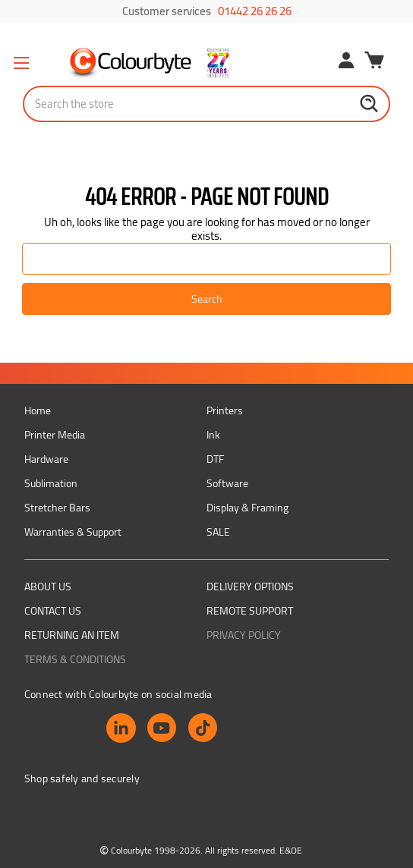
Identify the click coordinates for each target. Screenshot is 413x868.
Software (227, 483)
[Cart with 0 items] (374, 62)
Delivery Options (250, 587)
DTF (215, 459)
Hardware (46, 459)
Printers (225, 410)
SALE (218, 532)
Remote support (250, 611)
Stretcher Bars (57, 508)
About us (48, 587)
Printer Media (55, 435)
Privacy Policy (244, 635)
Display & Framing (247, 508)
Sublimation (51, 483)
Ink (213, 435)
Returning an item (72, 635)
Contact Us (53, 611)
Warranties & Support (73, 532)
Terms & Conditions (75, 659)
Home (38, 410)
